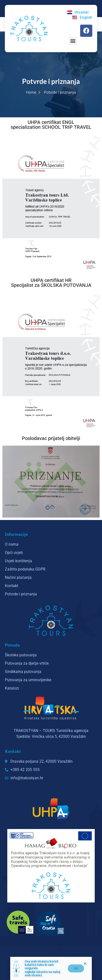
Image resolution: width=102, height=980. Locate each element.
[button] (73, 41)
